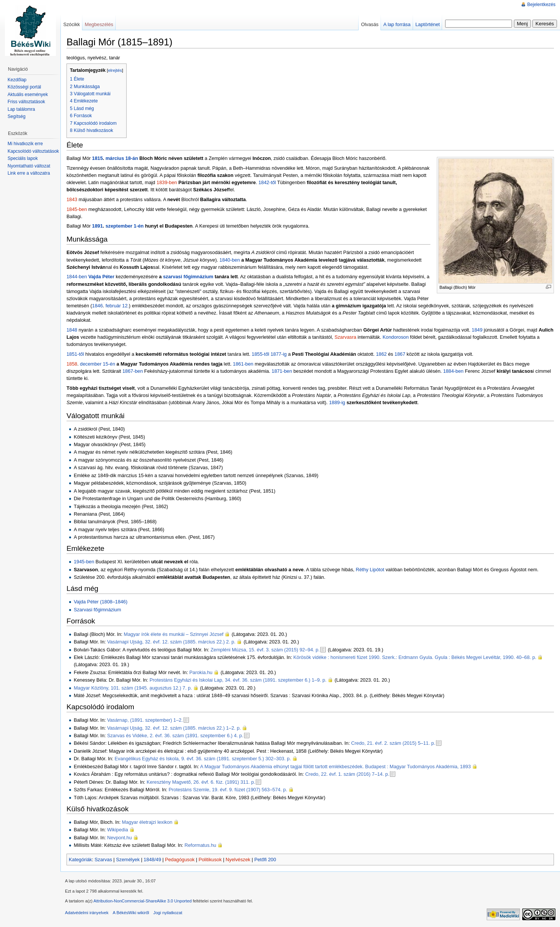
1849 (477, 330)
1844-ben (77, 277)
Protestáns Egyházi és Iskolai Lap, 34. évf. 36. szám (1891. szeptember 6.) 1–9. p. (238, 680)
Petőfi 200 (265, 860)
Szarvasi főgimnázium (97, 610)
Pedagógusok (180, 860)
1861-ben (243, 364)
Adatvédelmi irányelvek (87, 913)
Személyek (128, 860)
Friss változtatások (26, 102)
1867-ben (133, 371)
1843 (72, 199)
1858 (72, 364)
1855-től (260, 354)
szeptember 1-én (125, 226)
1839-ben (167, 182)
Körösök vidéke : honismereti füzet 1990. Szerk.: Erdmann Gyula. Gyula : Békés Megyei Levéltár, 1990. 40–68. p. (415, 657)
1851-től (75, 354)
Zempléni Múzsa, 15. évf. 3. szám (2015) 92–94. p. (265, 650)
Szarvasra (345, 337)
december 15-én (98, 364)
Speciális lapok (23, 158)
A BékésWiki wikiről (131, 913)
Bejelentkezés (541, 5)
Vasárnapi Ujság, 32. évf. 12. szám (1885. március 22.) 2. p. (171, 642)
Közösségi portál (24, 87)
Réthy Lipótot (370, 570)
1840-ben (230, 260)
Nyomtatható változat (29, 166)
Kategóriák (80, 860)
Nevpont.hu (119, 838)
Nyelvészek (238, 860)
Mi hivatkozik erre (25, 144)
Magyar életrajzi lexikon (147, 822)
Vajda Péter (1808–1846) (101, 602)
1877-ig (279, 354)
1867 (400, 354)
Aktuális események (28, 95)
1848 (72, 330)
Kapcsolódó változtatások (33, 151)
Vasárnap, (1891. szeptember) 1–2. (145, 720)
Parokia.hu (201, 672)
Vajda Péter (101, 277)
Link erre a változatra (29, 173)
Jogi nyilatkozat (168, 913)
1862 (381, 354)
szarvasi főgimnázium (188, 277)
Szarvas (103, 860)
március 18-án (122, 158)
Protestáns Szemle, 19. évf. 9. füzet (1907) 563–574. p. (228, 790)
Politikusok (210, 860)
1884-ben (453, 371)
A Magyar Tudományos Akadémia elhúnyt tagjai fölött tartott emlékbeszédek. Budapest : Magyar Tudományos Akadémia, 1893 (336, 767)
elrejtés (115, 70)
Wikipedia (117, 830)
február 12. (117, 306)
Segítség (16, 116)
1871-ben (282, 371)
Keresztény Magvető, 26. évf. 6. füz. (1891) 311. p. (201, 782)
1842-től (267, 182)
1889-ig (337, 402)
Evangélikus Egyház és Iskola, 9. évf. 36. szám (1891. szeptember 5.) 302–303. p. (203, 759)
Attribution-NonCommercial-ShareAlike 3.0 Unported (142, 901)
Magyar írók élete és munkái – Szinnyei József (173, 634)
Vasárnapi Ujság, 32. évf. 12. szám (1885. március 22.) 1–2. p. (174, 728)
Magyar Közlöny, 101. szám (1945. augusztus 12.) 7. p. (133, 688)
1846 (97, 306)
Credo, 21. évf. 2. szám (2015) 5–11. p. (393, 743)
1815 (97, 158)
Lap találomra (21, 109)
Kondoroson (396, 337)
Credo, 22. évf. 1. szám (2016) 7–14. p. (347, 774)
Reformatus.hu (200, 845)
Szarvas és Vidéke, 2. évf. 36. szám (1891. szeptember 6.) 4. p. (175, 736)
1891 (97, 226)
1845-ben (77, 209)
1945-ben (84, 562)
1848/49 (152, 860)
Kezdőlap (17, 80)
